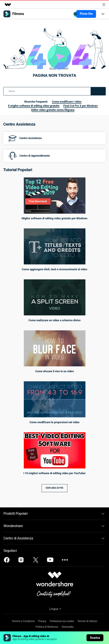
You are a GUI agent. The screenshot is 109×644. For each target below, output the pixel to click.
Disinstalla (67, 627)
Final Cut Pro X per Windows (81, 106)
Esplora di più (55, 488)
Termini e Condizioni (23, 621)
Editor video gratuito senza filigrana (53, 110)
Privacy (42, 621)
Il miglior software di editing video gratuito (34, 106)
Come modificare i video (67, 102)
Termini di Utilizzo (87, 621)
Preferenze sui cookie (62, 621)
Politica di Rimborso (47, 627)
